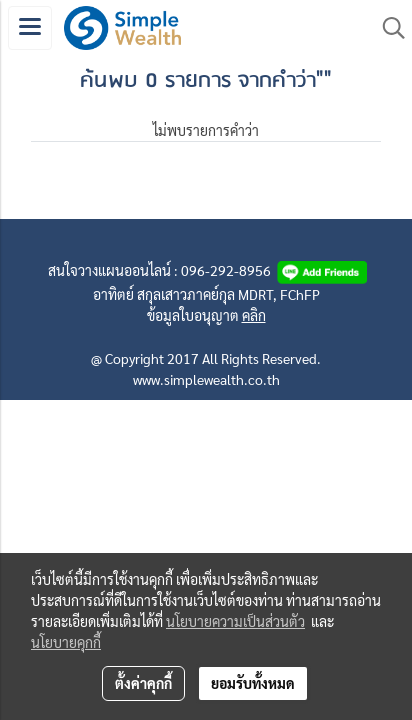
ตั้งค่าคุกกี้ (143, 683)
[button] (387, 28)
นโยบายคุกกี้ (66, 642)
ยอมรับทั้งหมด (253, 683)
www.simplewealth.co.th (206, 379)
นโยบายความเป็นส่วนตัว (235, 621)
